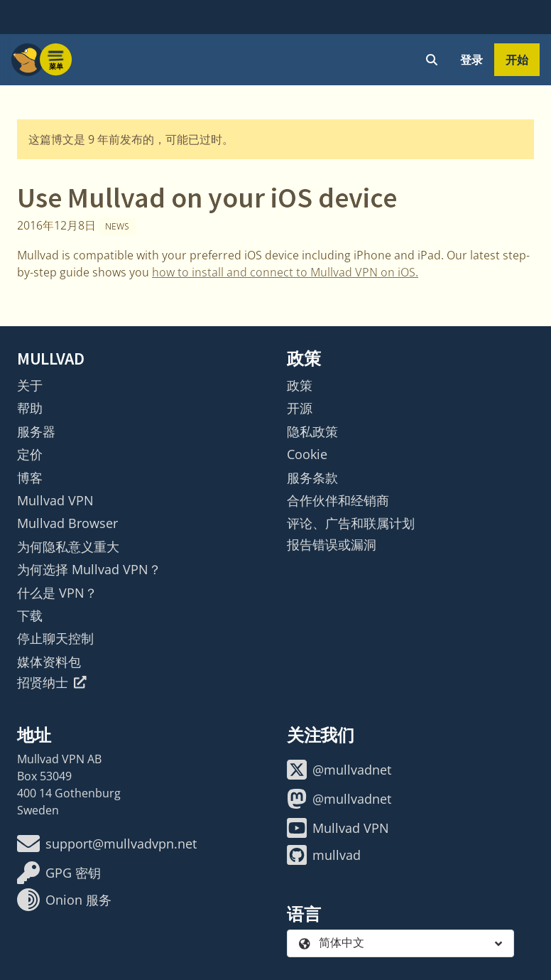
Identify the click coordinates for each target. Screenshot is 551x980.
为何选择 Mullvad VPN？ (89, 569)
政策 (300, 385)
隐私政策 (312, 431)
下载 (30, 615)
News (117, 226)
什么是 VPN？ (57, 593)
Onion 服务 (64, 900)
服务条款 (312, 478)
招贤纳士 (52, 682)
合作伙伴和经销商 (338, 500)
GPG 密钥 (59, 873)
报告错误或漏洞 (332, 544)
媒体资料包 (49, 662)
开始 (517, 60)
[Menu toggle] (56, 60)
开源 (300, 408)
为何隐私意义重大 (68, 546)
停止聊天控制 (55, 638)
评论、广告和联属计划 (351, 523)
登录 (471, 60)
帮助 (30, 408)
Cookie (307, 454)
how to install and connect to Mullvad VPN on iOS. (285, 272)
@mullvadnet (339, 770)
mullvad (324, 855)
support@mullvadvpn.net (107, 844)
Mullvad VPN (55, 500)
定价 (30, 454)
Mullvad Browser (67, 523)
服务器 (36, 431)
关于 (30, 385)
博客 (30, 478)
